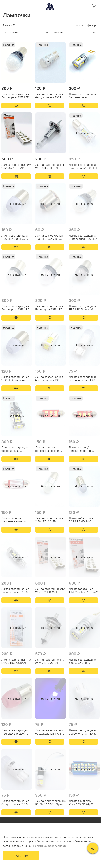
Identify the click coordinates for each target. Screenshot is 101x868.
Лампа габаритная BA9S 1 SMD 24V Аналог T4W (81, 520)
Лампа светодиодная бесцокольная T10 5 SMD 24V (15, 590)
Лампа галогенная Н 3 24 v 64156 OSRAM (16, 661)
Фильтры (76, 33)
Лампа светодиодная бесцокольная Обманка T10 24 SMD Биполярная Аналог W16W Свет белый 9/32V (15, 449)
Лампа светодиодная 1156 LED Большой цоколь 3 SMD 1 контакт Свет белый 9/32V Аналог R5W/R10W (15, 378)
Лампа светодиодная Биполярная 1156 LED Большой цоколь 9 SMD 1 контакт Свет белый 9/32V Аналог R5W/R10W (15, 308)
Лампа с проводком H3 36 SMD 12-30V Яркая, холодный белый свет (50, 802)
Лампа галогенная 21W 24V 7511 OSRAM (50, 590)
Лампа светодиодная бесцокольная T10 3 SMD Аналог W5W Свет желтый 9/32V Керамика (83, 732)
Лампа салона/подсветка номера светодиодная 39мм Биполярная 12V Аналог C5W (82, 449)
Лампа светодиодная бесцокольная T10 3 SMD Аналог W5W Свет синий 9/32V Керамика (49, 732)
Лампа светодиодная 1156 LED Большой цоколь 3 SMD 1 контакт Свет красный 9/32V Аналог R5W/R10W (16, 732)
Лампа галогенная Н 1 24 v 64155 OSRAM (50, 166)
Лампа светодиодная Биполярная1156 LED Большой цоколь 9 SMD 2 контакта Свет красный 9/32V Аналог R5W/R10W (50, 308)
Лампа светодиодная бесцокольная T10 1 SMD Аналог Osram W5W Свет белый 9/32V (49, 96)
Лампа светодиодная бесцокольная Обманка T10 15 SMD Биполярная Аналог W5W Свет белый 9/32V (83, 96)
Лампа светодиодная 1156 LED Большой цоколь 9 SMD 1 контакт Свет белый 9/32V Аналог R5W (15, 237)
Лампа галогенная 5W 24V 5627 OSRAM (16, 166)
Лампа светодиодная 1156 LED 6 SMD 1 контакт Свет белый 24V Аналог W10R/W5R (49, 520)
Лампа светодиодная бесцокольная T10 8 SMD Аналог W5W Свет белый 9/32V (49, 378)
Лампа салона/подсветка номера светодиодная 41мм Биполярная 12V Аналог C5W (48, 449)
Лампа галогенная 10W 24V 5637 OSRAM (84, 590)
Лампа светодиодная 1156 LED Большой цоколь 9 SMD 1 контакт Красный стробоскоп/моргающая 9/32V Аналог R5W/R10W (83, 308)
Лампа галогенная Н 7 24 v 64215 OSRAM (50, 661)
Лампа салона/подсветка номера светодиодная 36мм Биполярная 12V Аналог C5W (15, 520)
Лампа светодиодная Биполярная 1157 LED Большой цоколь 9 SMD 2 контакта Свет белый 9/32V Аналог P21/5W (15, 96)
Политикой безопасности (50, 846)
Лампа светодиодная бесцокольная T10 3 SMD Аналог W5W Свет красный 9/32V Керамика (15, 802)
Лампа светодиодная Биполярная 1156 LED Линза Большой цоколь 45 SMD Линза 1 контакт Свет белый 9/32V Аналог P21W (83, 166)
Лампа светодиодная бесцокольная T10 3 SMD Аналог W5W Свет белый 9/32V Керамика (83, 378)
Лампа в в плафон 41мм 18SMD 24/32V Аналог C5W (82, 802)
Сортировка (28, 33)
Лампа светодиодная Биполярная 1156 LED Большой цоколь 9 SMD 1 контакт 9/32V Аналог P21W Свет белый (83, 237)
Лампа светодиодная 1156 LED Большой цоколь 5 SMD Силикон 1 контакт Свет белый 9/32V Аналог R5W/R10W (49, 237)
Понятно (21, 855)
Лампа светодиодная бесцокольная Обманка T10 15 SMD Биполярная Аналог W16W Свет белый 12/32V (83, 661)
